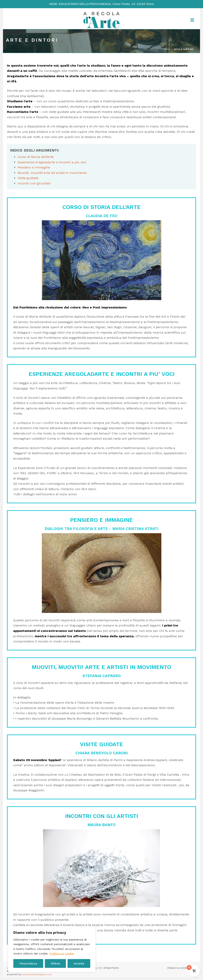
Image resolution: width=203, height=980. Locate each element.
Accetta (79, 963)
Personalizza (28, 963)
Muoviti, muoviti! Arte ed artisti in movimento (52, 173)
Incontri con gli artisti (34, 183)
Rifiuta (55, 963)
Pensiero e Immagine (34, 167)
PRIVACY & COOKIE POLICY (182, 968)
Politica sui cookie (62, 953)
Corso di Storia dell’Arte (36, 157)
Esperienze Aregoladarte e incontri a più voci (52, 162)
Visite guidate (28, 178)
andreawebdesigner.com (37, 974)
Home (167, 49)
